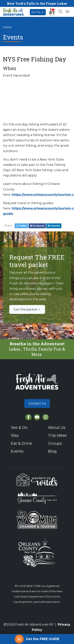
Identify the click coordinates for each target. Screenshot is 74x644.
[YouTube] (37, 417)
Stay (15, 435)
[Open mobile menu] (67, 12)
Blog (52, 451)
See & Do (19, 427)
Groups (55, 443)
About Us (57, 427)
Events (17, 451)
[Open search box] (61, 12)
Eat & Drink (21, 443)
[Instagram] (45, 417)
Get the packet (27, 309)
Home (7, 27)
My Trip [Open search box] (38, 12)
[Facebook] (28, 417)
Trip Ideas (57, 435)
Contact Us (37, 403)
